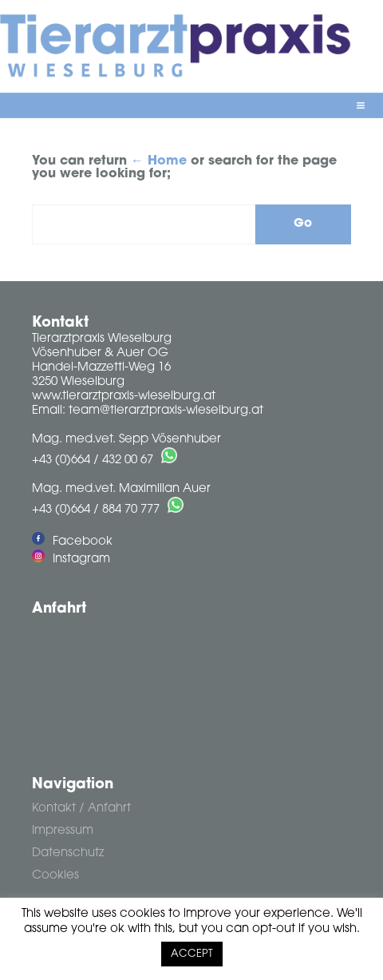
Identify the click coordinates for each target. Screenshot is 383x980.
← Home (159, 161)
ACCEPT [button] (192, 954)
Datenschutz (68, 853)
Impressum (63, 831)
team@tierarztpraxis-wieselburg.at (166, 411)
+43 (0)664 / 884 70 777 (96, 510)
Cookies (55, 876)
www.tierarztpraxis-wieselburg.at (124, 397)
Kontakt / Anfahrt (81, 809)
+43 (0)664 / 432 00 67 (93, 460)
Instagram (71, 559)
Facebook (72, 542)
